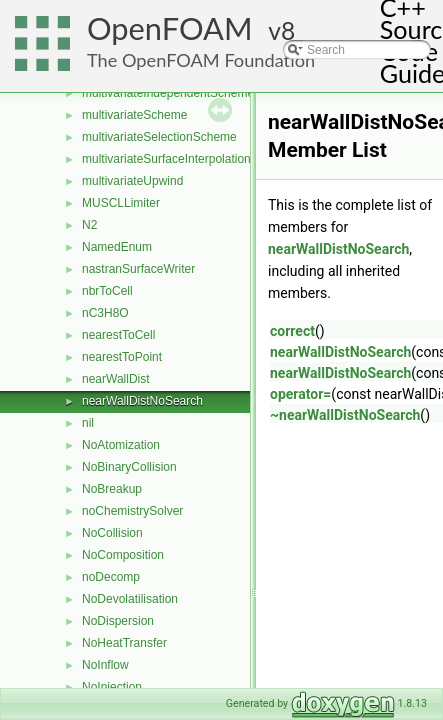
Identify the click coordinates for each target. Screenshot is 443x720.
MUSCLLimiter (121, 203)
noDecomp (111, 577)
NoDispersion (118, 621)
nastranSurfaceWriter (138, 269)
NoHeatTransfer (124, 643)
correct (292, 331)
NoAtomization (121, 445)
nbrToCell (107, 291)
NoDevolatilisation (130, 599)
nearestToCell (118, 335)
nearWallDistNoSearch (142, 401)
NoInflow (105, 665)
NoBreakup (112, 489)
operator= (300, 394)
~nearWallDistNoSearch (345, 415)
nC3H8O (105, 313)
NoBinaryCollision (129, 467)
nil (88, 423)
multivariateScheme (134, 115)
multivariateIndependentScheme (168, 93)
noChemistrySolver (132, 511)
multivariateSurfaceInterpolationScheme (188, 159)
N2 (89, 225)
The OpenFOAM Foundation (201, 60)
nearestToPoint (122, 357)
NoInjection (112, 687)
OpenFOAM (170, 28)
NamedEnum (117, 247)
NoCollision (112, 533)
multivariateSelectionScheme (159, 137)
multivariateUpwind (132, 181)
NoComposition (123, 555)
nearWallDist (116, 379)
